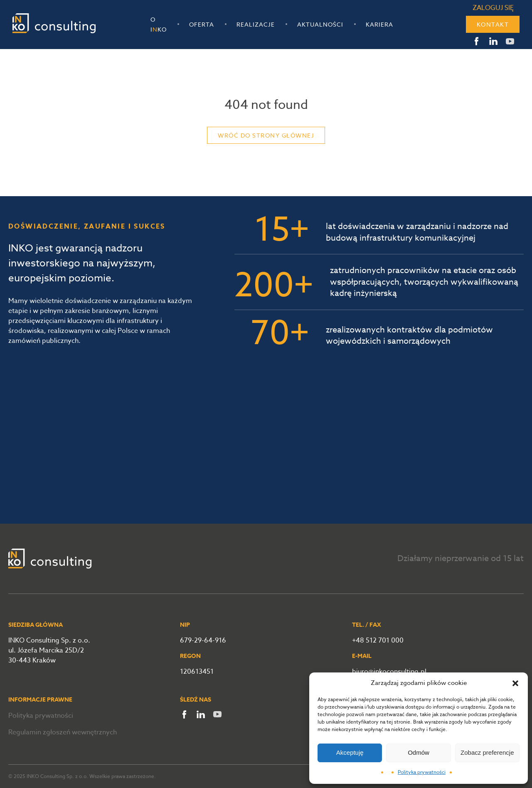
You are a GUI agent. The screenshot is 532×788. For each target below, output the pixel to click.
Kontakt (493, 24)
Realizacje (256, 24)
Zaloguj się (493, 8)
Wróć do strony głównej (266, 135)
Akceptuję (350, 752)
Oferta (202, 24)
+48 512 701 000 (378, 640)
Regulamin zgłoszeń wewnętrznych (63, 732)
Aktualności (320, 24)
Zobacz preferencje (487, 752)
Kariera (379, 24)
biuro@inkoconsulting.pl (389, 672)
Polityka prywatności (422, 772)
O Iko (159, 24)
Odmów (419, 752)
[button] (515, 683)
